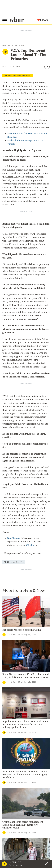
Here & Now (19, 46)
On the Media (15, 865)
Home (4, 46)
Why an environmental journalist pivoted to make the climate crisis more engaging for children (25, 775)
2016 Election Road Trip (14, 562)
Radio (10, 46)
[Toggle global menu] (5, 21)
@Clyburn (31, 545)
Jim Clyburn (13, 538)
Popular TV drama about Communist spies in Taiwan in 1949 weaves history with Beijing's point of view (26, 725)
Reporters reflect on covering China (22, 630)
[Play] (4, 635)
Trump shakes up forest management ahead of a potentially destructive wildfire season (23, 825)
